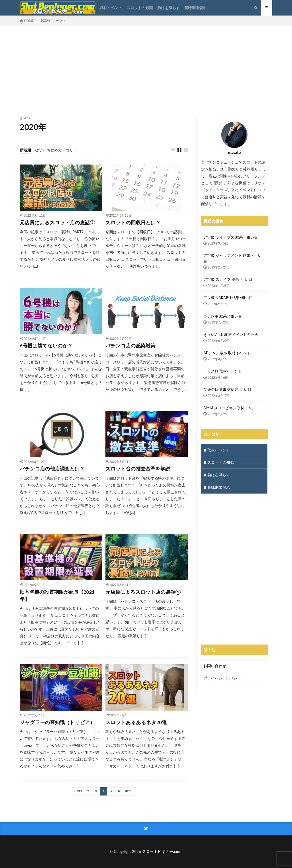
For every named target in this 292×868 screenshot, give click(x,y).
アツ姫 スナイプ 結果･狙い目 (228, 279)
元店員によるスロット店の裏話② (57, 223)
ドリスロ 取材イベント (223, 371)
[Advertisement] (146, 70)
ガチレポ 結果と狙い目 (223, 316)
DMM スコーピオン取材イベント (231, 408)
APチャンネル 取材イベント (227, 353)
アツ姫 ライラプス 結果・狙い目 (231, 237)
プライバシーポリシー (222, 678)
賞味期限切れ (196, 8)
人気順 (39, 150)
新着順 (25, 150)
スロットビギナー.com (162, 851)
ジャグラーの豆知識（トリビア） (57, 722)
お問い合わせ (215, 666)
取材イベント (111, 8)
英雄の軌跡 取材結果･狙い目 (227, 389)
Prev (79, 791)
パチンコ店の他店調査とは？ (52, 469)
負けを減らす (169, 8)
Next (128, 791)
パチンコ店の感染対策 (130, 346)
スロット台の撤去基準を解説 (138, 469)
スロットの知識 (140, 8)
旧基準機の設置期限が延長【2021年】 (57, 596)
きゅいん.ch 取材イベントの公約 (231, 334)
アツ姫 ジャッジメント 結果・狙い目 (233, 258)
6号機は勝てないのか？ (46, 346)
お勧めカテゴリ (60, 150)
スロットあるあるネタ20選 (136, 722)
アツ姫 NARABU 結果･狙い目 (228, 298)
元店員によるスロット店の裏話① (143, 592)
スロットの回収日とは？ (133, 223)
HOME (29, 21)
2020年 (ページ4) (52, 21)
